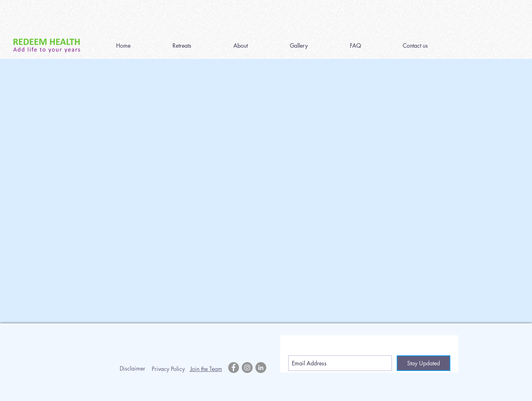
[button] (182, 45)
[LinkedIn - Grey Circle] (261, 368)
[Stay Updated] (424, 363)
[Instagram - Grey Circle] (247, 368)
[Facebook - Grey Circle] (234, 368)
